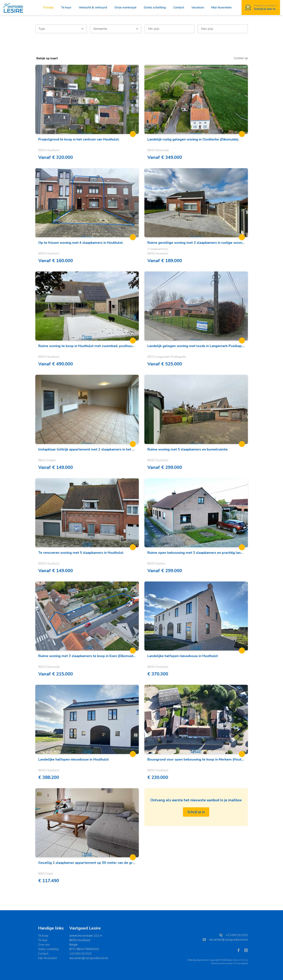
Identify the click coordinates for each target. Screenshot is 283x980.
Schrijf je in (196, 812)
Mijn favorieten (221, 7)
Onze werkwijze (125, 7)
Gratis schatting (155, 7)
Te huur (66, 7)
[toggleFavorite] (133, 134)
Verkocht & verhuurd (93, 7)
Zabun (236, 960)
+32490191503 (80, 954)
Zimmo (244, 960)
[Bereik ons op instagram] (246, 950)
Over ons (44, 945)
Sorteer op (241, 58)
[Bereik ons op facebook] (240, 950)
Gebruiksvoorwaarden (222, 963)
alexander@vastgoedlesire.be (89, 958)
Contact (179, 7)
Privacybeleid (241, 963)
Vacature (198, 7)
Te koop (48, 7)
